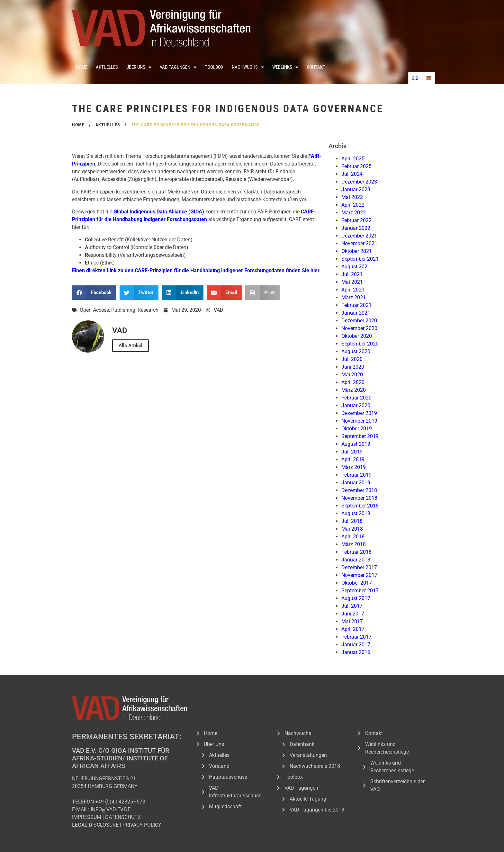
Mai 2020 (352, 375)
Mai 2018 (352, 529)
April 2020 (353, 382)
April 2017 (353, 629)
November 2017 (359, 575)
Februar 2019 (356, 475)
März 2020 (354, 390)
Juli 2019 (352, 452)
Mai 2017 (352, 621)
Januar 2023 (356, 189)
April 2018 (353, 537)
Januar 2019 (356, 483)
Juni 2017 (353, 614)
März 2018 (354, 544)
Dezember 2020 (359, 321)
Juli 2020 (352, 359)
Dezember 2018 (359, 490)
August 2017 (356, 598)
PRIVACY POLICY (142, 825)
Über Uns (139, 67)
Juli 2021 (352, 274)
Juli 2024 (352, 174)
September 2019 (360, 436)
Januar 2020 (356, 405)
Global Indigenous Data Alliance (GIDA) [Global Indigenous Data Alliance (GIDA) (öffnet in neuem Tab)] (159, 212)
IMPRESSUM (87, 817)
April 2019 (353, 459)
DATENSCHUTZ (123, 817)
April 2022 (353, 205)
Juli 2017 (352, 606)
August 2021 (356, 267)
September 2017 (360, 591)
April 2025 (353, 159)
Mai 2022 (352, 197)
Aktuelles (107, 67)
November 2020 (359, 328)
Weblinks (285, 67)
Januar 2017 (356, 645)
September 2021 (360, 259)
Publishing (123, 310)
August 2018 (356, 513)
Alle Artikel (130, 345)
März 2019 (354, 467)
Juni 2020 (353, 367)
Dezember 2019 (359, 413)
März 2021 (354, 297)
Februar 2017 (356, 637)
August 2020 (356, 351)
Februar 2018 (356, 552)
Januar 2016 (356, 652)
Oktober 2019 (357, 429)
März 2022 (354, 213)
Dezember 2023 (359, 182)
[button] (94, 293)
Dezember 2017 (359, 567)
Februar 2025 (356, 166)
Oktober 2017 (357, 583)
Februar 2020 (356, 398)
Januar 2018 (356, 560)
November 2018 (359, 498)
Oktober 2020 (357, 336)
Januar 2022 (356, 228)
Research (148, 310)
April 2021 (353, 290)
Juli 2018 (352, 521)
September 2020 (360, 344)
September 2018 (360, 506)
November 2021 (359, 243)
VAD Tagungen (178, 67)
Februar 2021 (356, 305)
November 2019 (359, 421)
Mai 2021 (352, 282)
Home (82, 67)
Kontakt (316, 67)
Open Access (94, 310)
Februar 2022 (356, 220)
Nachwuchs (248, 67)
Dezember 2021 (359, 236)
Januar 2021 (356, 313)
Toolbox (214, 67)
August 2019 (356, 444)
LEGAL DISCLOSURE (95, 825)
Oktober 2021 (357, 251)
